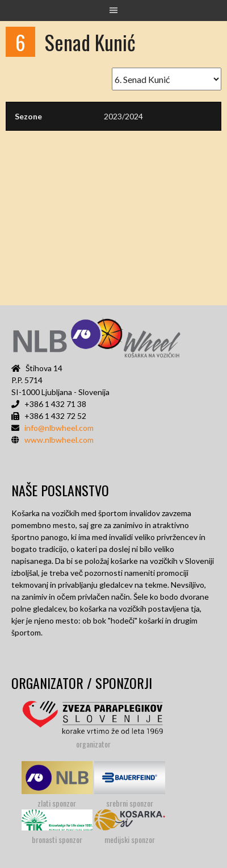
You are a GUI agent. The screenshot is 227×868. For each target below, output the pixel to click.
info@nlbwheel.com (59, 428)
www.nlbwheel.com (59, 440)
